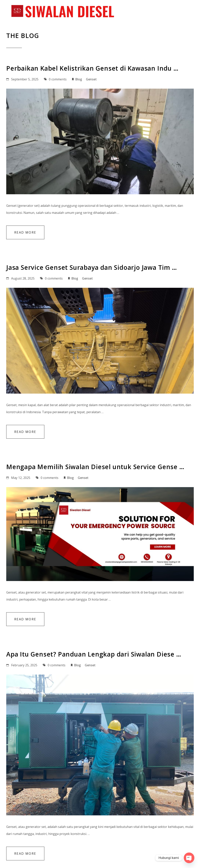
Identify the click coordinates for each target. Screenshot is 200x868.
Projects (140, 12)
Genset (91, 79)
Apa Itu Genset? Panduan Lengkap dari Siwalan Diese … (94, 654)
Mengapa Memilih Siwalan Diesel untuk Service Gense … (95, 467)
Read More (25, 232)
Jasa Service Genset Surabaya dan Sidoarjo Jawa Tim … (92, 267)
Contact (183, 12)
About (95, 12)
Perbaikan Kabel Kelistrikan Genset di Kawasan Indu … (92, 68)
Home (75, 12)
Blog (162, 12)
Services (116, 12)
